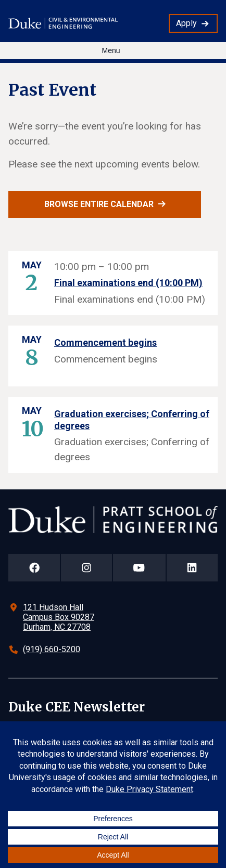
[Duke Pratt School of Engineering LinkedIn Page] (192, 568)
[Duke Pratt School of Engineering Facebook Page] (34, 568)
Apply (186, 23)
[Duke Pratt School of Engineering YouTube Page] (139, 568)
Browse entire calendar (99, 204)
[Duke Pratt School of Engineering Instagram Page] (86, 568)
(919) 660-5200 (52, 649)
